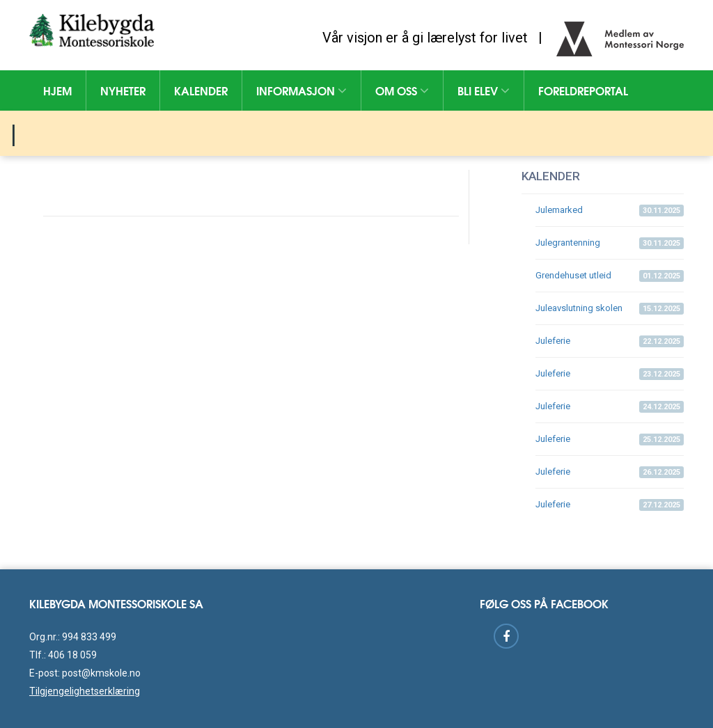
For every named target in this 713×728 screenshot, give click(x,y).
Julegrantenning (610, 243)
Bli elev (484, 90)
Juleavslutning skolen (610, 309)
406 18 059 (72, 655)
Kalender (201, 90)
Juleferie (610, 341)
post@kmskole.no (101, 673)
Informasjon (301, 90)
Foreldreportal (583, 90)
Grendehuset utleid (610, 276)
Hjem (57, 90)
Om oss (402, 90)
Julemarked (610, 211)
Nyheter (123, 90)
